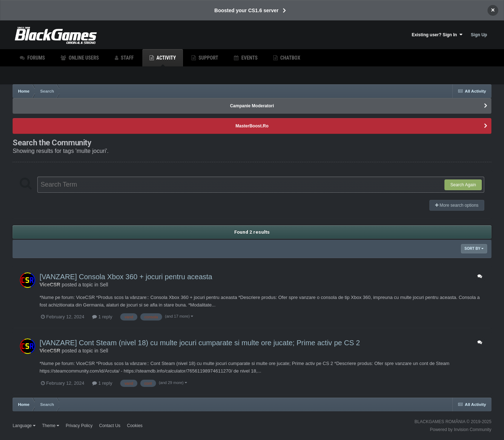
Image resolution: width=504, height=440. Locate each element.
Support (208, 58)
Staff (127, 58)
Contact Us (110, 426)
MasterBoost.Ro (252, 126)
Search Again (463, 185)
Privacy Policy (79, 426)
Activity (166, 61)
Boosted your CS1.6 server (247, 10)
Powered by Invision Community (460, 430)
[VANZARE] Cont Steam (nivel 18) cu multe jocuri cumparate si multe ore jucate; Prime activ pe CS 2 (200, 343)
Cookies (135, 426)
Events (249, 58)
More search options (457, 205)
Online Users (83, 58)
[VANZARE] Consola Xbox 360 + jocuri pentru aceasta (126, 277)
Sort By (474, 249)
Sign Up (479, 35)
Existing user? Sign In (437, 35)
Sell (104, 285)
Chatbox (290, 58)
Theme (51, 426)
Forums (36, 58)
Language (24, 426)
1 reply (102, 317)
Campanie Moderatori (252, 106)
